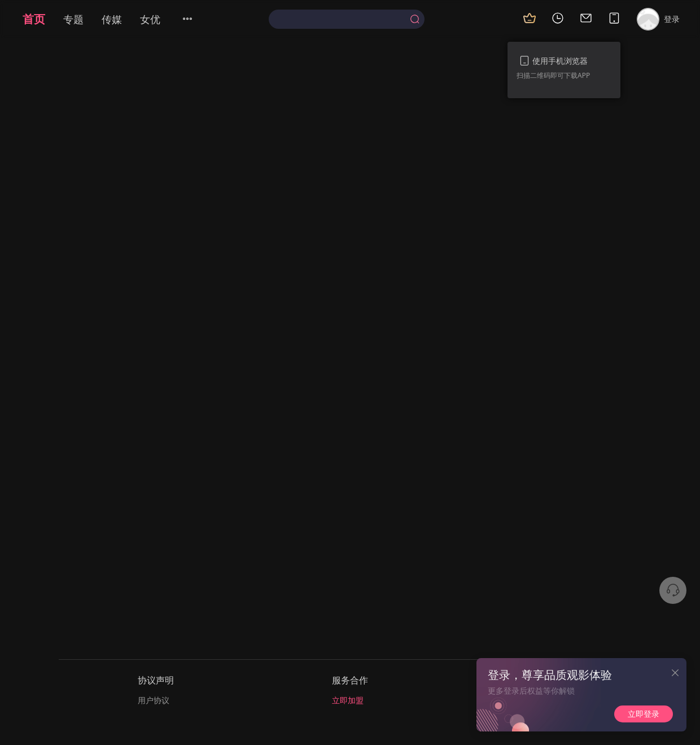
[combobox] (346, 19)
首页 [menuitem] (34, 19)
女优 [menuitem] (150, 19)
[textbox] (342, 19)
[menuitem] (194, 19)
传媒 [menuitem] (112, 19)
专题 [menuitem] (73, 19)
